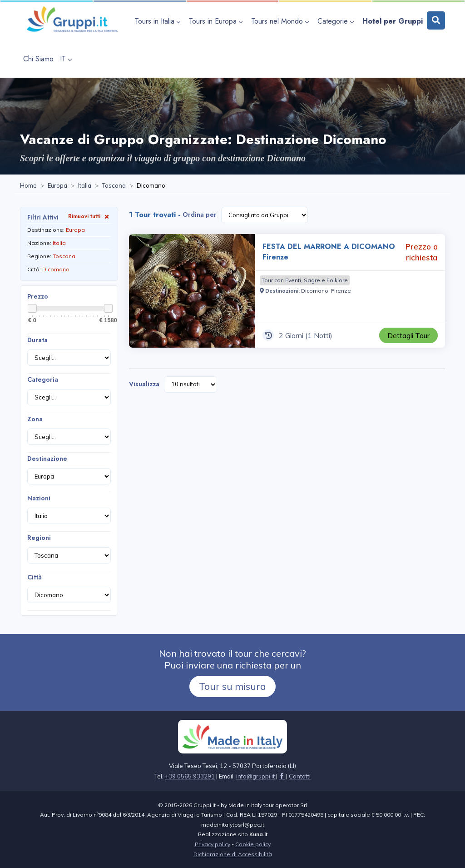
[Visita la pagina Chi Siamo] (38, 59)
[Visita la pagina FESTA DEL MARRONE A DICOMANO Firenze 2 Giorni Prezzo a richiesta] (192, 291)
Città (35, 577)
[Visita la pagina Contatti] (300, 776)
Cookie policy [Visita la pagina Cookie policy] (253, 844)
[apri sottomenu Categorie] (337, 21)
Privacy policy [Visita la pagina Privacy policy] (213, 844)
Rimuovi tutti (89, 216)
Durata (37, 340)
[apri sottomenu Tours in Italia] (159, 21)
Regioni (39, 538)
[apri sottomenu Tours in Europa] (217, 21)
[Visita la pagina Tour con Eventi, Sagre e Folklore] (305, 280)
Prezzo (38, 296)
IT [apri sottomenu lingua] (66, 59)
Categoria (43, 379)
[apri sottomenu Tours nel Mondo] (281, 21)
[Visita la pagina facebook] (282, 776)
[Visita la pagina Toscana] (114, 186)
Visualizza (144, 384)
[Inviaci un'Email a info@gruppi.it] (255, 776)
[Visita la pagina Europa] (57, 186)
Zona (35, 419)
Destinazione (47, 459)
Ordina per (200, 215)
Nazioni (39, 498)
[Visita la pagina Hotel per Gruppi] (393, 21)
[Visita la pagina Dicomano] (315, 291)
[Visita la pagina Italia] (85, 186)
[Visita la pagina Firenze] (341, 291)
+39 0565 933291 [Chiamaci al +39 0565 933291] (190, 776)
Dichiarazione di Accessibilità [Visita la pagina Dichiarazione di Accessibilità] (233, 854)
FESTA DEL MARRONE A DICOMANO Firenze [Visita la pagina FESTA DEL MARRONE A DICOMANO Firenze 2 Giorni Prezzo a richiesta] (329, 252)
